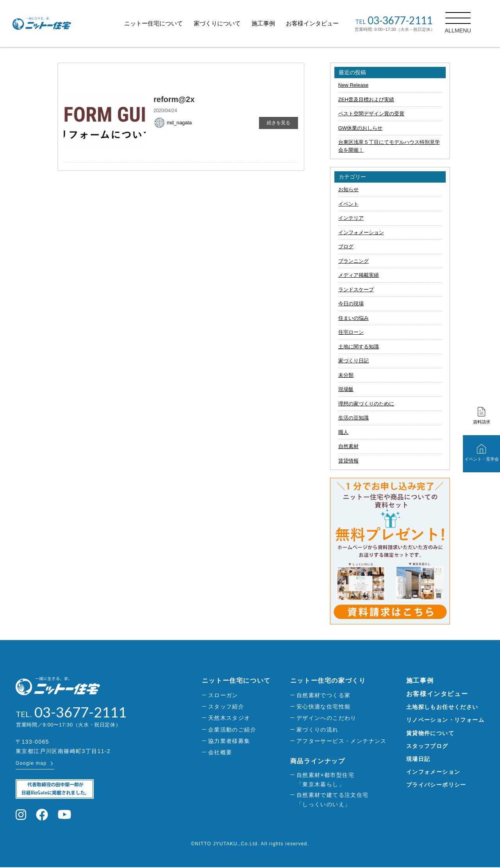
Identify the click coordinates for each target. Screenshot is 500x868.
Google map (31, 764)
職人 (343, 432)
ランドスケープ (356, 290)
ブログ (346, 247)
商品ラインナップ (318, 761)
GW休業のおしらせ (360, 128)
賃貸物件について (430, 733)
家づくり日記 (354, 361)
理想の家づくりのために (366, 404)
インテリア (351, 218)
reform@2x (174, 99)
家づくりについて (227, 23)
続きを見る (279, 123)
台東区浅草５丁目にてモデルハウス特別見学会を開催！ (389, 146)
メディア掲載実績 (359, 275)
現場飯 (346, 389)
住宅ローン (351, 332)
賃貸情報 (348, 461)
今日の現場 (351, 304)
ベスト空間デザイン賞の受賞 (371, 114)
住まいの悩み (354, 318)
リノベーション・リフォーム (445, 720)
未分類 (346, 375)
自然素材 (348, 446)
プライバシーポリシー (436, 785)
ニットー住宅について (163, 23)
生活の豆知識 (354, 418)
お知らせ (348, 189)
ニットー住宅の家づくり (328, 681)
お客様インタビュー (322, 23)
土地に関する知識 (359, 347)
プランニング (354, 261)
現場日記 (418, 759)
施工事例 (273, 23)
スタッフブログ (427, 746)
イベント (348, 204)
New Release (353, 85)
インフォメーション (361, 232)
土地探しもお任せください (442, 707)
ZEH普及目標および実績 (366, 100)
